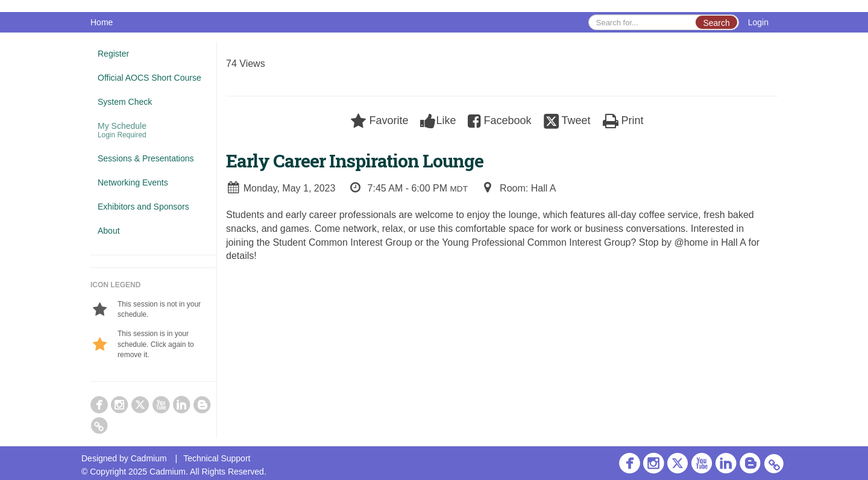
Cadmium (149, 458)
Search (716, 23)
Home (102, 22)
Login (758, 22)
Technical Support (217, 458)
